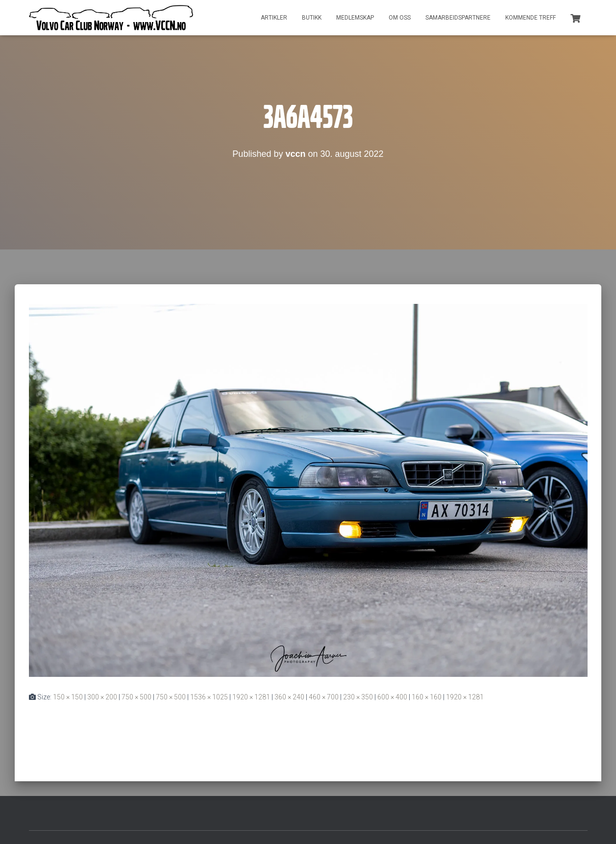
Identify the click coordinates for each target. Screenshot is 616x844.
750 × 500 (136, 697)
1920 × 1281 (251, 697)
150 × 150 (68, 697)
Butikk (312, 18)
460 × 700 (324, 697)
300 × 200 (102, 697)
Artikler (274, 18)
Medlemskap (355, 18)
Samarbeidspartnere (458, 18)
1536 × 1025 (209, 697)
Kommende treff (530, 18)
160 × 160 (427, 697)
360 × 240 (289, 697)
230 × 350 (358, 697)
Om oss (400, 18)
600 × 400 (392, 697)
